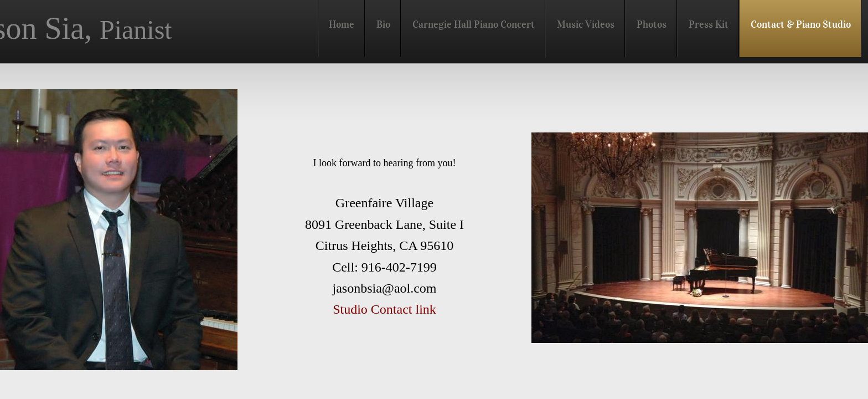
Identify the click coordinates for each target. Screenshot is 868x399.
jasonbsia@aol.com (384, 288)
